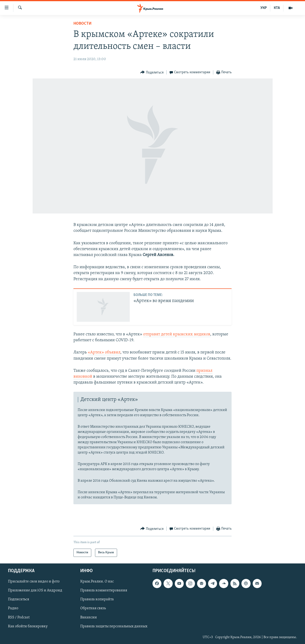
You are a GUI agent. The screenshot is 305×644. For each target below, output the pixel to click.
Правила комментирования (104, 590)
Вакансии (89, 617)
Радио (13, 608)
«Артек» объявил (104, 352)
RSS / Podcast (19, 617)
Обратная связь (93, 608)
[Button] (152, 72)
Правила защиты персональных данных (114, 626)
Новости (82, 24)
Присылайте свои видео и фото (34, 582)
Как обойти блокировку (28, 626)
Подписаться (19, 599)
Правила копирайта (97, 599)
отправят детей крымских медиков (177, 334)
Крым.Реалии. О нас (97, 582)
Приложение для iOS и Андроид (35, 590)
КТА (277, 8)
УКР (264, 8)
